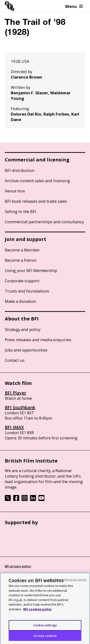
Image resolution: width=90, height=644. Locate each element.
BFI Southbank (20, 407)
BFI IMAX (14, 427)
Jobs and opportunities (26, 350)
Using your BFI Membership (31, 270)
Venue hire (15, 191)
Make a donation (20, 301)
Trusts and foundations (27, 291)
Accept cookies (45, 637)
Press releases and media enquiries (38, 340)
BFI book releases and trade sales (36, 201)
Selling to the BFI (21, 211)
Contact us (15, 360)
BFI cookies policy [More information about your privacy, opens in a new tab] (37, 611)
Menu (74, 6)
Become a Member (22, 250)
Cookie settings (45, 627)
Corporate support (22, 281)
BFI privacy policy (18, 566)
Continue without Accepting (68, 581)
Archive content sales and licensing (37, 181)
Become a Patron (21, 260)
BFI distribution (20, 170)
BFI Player (15, 393)
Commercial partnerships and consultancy (44, 222)
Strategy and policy (23, 329)
